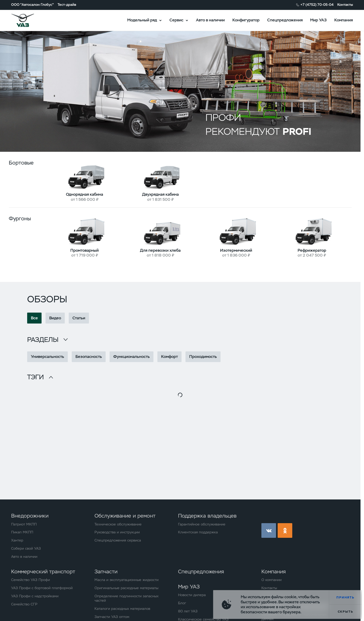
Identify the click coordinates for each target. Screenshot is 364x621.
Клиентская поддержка (198, 532)
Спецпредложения (285, 20)
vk (269, 530)
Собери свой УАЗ (26, 549)
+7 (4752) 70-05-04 (317, 5)
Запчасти (106, 571)
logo (29, 20)
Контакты (345, 5)
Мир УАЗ (318, 20)
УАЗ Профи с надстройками (35, 596)
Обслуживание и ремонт (125, 516)
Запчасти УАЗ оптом (112, 617)
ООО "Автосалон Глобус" (32, 5)
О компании (271, 580)
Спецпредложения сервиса (118, 540)
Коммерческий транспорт (43, 571)
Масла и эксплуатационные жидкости (127, 580)
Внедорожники (30, 516)
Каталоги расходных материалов (122, 609)
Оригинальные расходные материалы (126, 588)
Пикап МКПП (22, 532)
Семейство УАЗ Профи (31, 580)
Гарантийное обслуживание (202, 524)
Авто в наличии (210, 20)
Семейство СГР (24, 604)
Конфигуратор (246, 20)
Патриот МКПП (24, 524)
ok (285, 530)
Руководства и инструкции (117, 532)
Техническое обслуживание (118, 524)
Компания (344, 20)
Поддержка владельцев (207, 516)
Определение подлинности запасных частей (127, 599)
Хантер (17, 540)
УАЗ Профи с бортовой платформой (42, 588)
